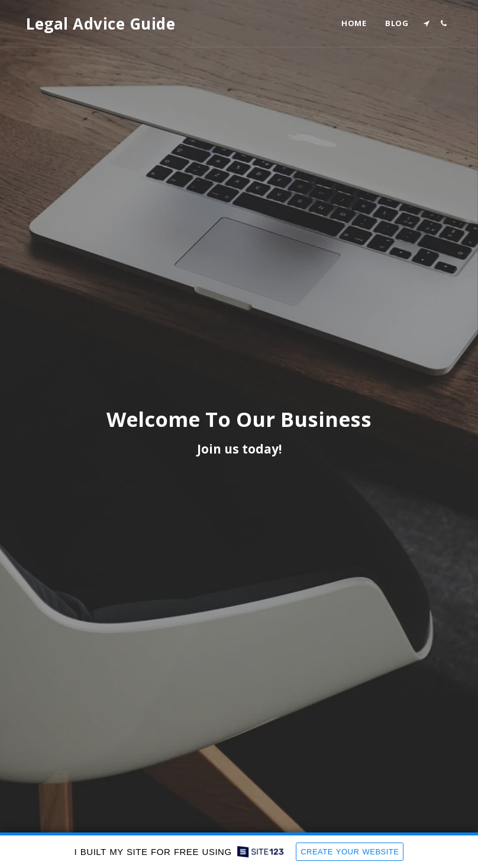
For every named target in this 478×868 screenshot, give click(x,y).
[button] (426, 23)
